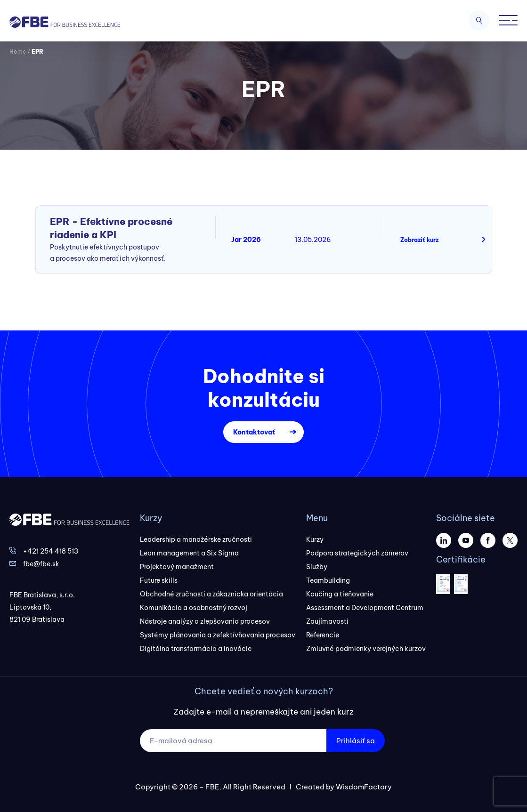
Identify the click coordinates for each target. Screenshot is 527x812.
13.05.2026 (313, 240)
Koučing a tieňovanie (340, 594)
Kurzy (315, 539)
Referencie (323, 635)
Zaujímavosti (327, 621)
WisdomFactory (364, 787)
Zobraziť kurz (419, 240)
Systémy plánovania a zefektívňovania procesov (218, 635)
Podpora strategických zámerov (357, 553)
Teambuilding (328, 580)
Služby (317, 567)
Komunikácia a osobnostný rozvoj (194, 608)
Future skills (159, 580)
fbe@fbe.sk (41, 564)
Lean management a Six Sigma (189, 553)
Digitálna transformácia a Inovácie (196, 649)
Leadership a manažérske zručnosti (196, 539)
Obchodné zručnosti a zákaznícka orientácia (211, 594)
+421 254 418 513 (51, 551)
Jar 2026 (246, 240)
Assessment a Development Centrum (365, 608)
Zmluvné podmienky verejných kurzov (366, 649)
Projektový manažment (177, 567)
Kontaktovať (254, 432)
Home (18, 52)
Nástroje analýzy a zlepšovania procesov (205, 621)
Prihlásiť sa (356, 741)
